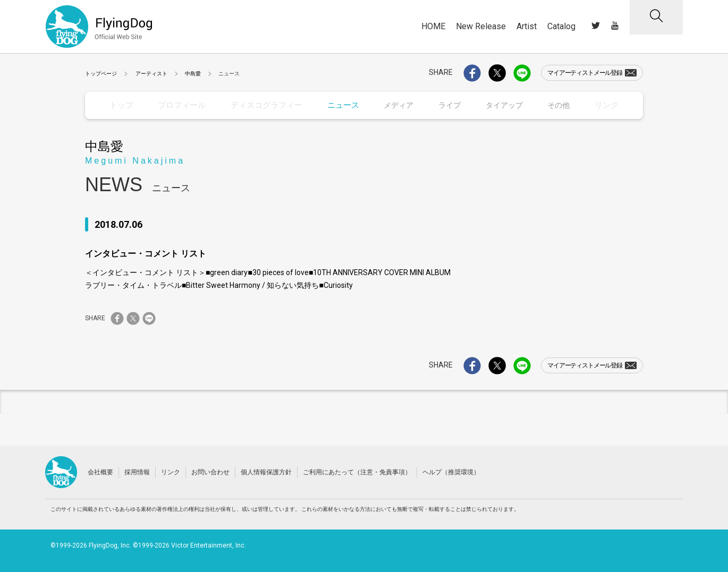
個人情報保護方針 (266, 472)
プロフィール (181, 105)
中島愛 (193, 74)
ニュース (338, 105)
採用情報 (137, 472)
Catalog (561, 26)
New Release (481, 26)
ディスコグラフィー (263, 105)
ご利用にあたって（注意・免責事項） (357, 472)
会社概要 (100, 472)
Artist (527, 26)
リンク (607, 105)
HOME (433, 26)
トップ (121, 105)
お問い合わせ (210, 472)
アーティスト (151, 74)
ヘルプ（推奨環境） (451, 472)
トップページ (101, 74)
